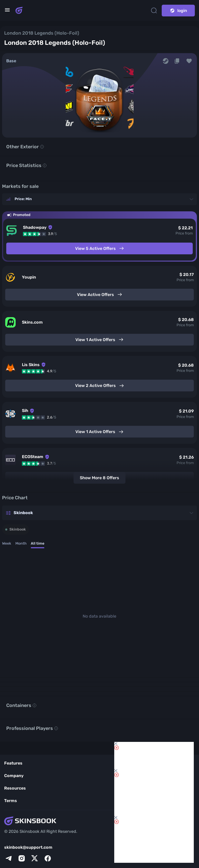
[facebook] (48, 858)
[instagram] (22, 858)
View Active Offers (100, 294)
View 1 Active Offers (99, 340)
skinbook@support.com (28, 847)
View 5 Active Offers (100, 248)
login (178, 11)
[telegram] (9, 858)
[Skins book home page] (19, 10)
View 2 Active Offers (100, 386)
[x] (35, 858)
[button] (189, 61)
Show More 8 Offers (99, 478)
